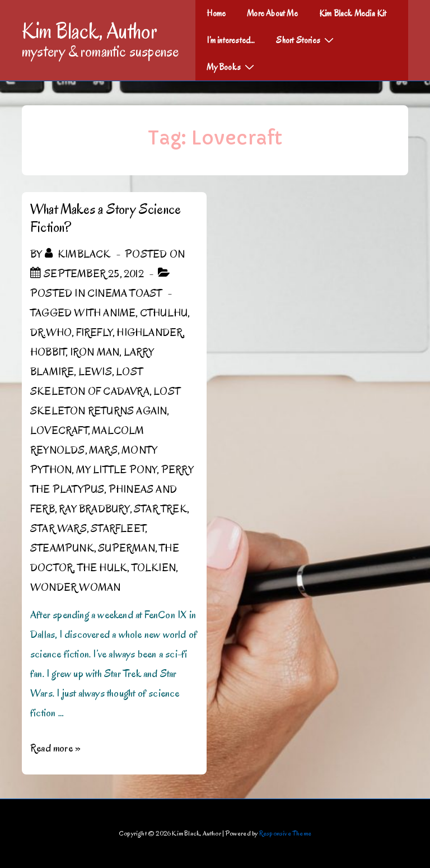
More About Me (272, 13)
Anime (119, 313)
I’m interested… (231, 40)
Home (216, 13)
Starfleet (118, 529)
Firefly (94, 333)
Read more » (55, 748)
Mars (103, 450)
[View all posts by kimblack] (79, 254)
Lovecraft (59, 431)
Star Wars (59, 529)
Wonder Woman (75, 587)
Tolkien (154, 568)
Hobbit (48, 352)
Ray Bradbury (94, 509)
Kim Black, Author (90, 31)
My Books (232, 67)
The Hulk (102, 568)
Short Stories (306, 40)
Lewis (95, 372)
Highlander (149, 333)
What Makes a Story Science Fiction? (106, 218)
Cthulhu (164, 313)
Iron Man (95, 352)
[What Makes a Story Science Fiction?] (94, 274)
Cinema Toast (125, 293)
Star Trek (160, 509)
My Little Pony (117, 470)
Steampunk (62, 548)
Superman (127, 548)
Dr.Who (51, 333)
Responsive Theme (285, 833)
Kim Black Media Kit (353, 13)
